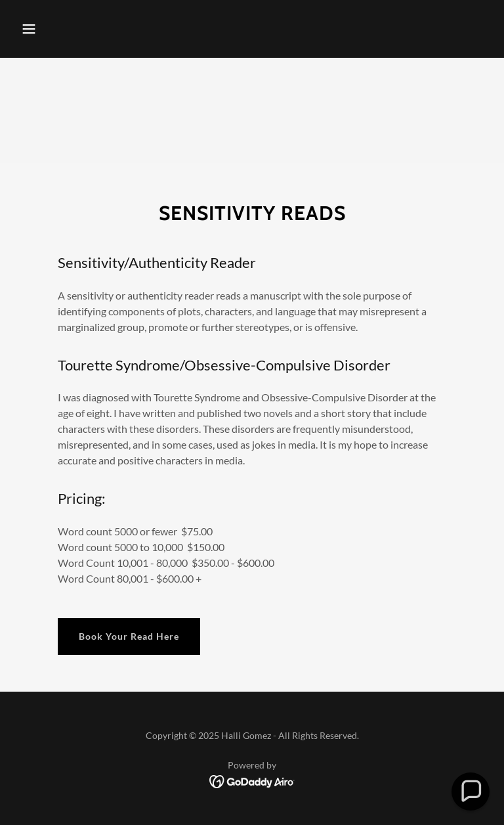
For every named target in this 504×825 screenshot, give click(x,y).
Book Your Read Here (129, 636)
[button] (29, 29)
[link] (252, 781)
